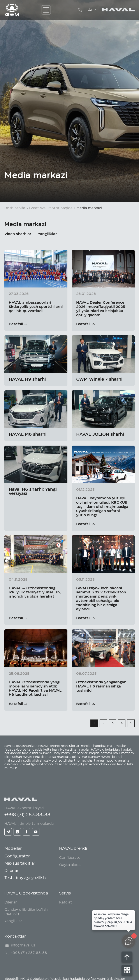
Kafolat (66, 902)
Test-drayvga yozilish (25, 878)
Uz (92, 10)
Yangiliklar (47, 234)
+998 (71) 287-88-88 (27, 815)
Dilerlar (11, 871)
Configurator (17, 856)
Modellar (13, 849)
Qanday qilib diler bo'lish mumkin (26, 912)
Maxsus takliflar (20, 864)
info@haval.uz (20, 946)
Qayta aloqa (70, 865)
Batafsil (16, 324)
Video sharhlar (18, 234)
